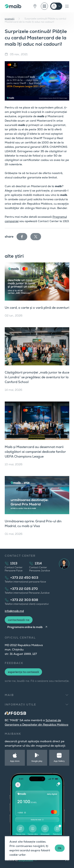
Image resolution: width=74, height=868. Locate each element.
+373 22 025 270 (24, 589)
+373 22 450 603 (24, 578)
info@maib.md (14, 611)
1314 (38, 563)
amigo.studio (26, 860)
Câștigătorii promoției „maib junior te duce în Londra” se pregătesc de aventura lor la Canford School (37, 377)
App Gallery (59, 761)
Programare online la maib (25, 627)
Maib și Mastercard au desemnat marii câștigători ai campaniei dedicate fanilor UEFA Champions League (35, 452)
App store (15, 761)
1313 (14, 563)
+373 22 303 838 (24, 600)
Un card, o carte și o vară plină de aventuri (37, 308)
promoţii (10, 19)
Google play (37, 761)
